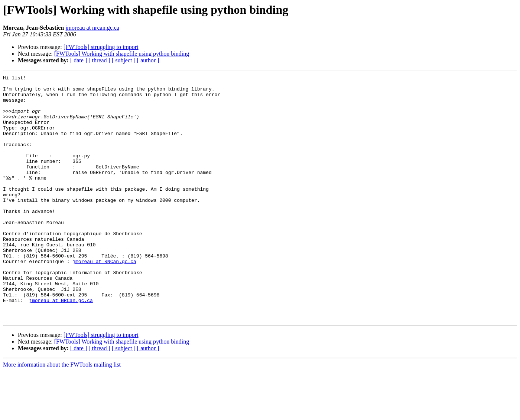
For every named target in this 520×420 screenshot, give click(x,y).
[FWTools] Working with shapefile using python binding (122, 54)
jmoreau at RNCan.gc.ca (104, 299)
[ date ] (79, 60)
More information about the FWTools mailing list (62, 414)
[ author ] (148, 60)
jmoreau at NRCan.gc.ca (61, 346)
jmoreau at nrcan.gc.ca (92, 28)
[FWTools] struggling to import (101, 47)
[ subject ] (124, 60)
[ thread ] (99, 60)
